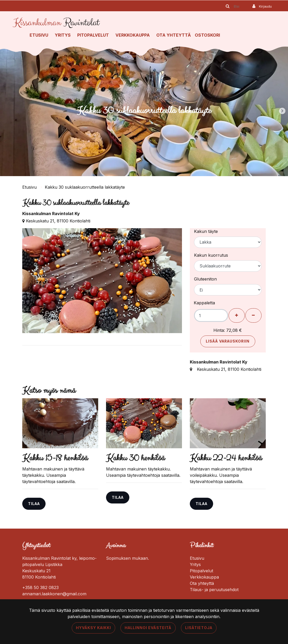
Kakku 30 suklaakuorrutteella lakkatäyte (85, 187)
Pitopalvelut (93, 35)
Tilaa (34, 504)
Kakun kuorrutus (211, 255)
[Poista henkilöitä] (253, 315)
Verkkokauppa (133, 35)
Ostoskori (207, 35)
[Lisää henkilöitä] (237, 315)
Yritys (63, 35)
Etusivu (39, 35)
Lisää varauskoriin (228, 341)
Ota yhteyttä (174, 35)
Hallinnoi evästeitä (148, 628)
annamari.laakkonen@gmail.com (54, 594)
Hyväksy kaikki (93, 628)
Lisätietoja (199, 628)
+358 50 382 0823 (40, 587)
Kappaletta (204, 303)
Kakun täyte (206, 231)
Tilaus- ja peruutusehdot (214, 590)
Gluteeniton (205, 279)
